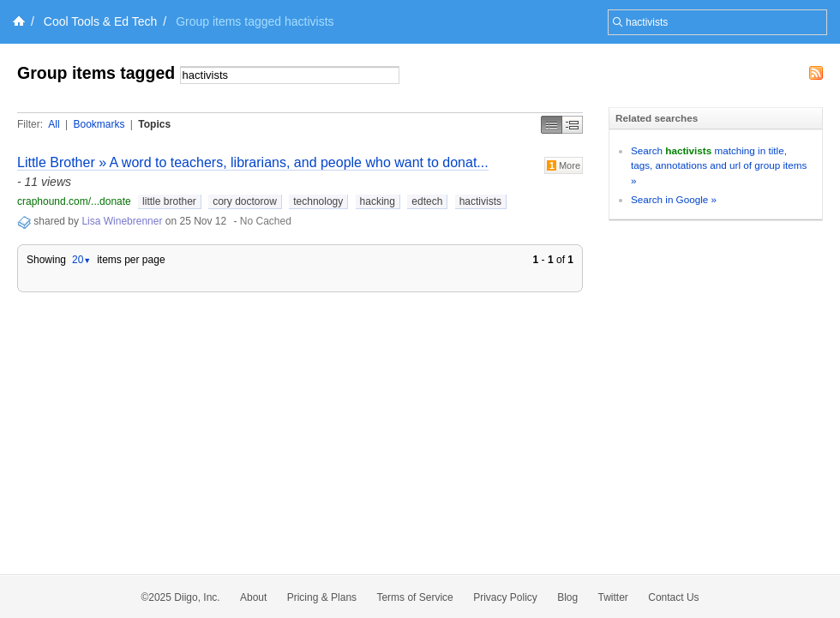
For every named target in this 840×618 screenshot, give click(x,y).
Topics (154, 124)
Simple (552, 125)
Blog (567, 597)
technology (318, 201)
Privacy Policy (505, 597)
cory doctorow (245, 201)
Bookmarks (99, 124)
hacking (378, 201)
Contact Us (673, 597)
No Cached (266, 221)
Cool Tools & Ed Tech (101, 21)
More (564, 165)
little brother (169, 201)
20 (81, 260)
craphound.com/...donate (74, 201)
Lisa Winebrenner (122, 221)
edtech (427, 201)
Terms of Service (414, 597)
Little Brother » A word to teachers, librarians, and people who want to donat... (253, 162)
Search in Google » (674, 199)
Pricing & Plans (322, 597)
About (253, 597)
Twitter (613, 597)
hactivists (480, 201)
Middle (573, 125)
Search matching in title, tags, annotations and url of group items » (719, 165)
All (54, 124)
